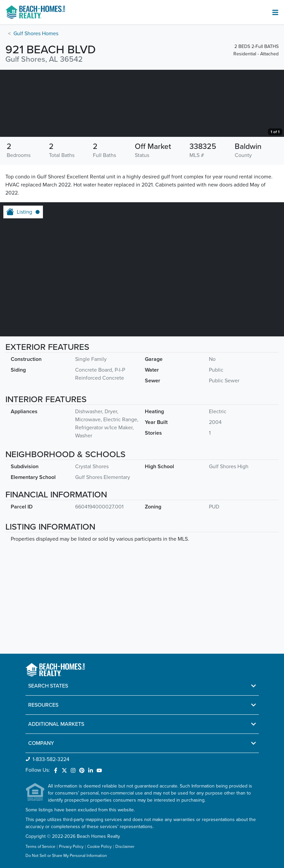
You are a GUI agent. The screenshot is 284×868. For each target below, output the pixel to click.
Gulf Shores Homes (36, 34)
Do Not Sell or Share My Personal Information (66, 856)
